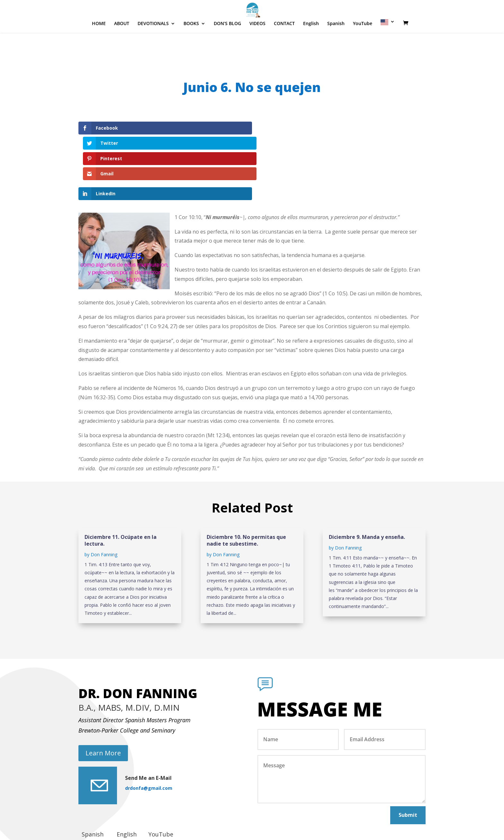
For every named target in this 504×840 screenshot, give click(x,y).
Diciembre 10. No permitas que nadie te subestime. (246, 495)
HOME (99, 43)
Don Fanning (104, 508)
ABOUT (122, 43)
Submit (408, 769)
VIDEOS (257, 43)
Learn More (103, 707)
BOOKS (191, 43)
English (311, 43)
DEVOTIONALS (153, 43)
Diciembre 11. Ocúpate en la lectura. (121, 495)
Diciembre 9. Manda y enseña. (367, 491)
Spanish (336, 43)
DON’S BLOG (227, 43)
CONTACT (284, 43)
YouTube (363, 43)
